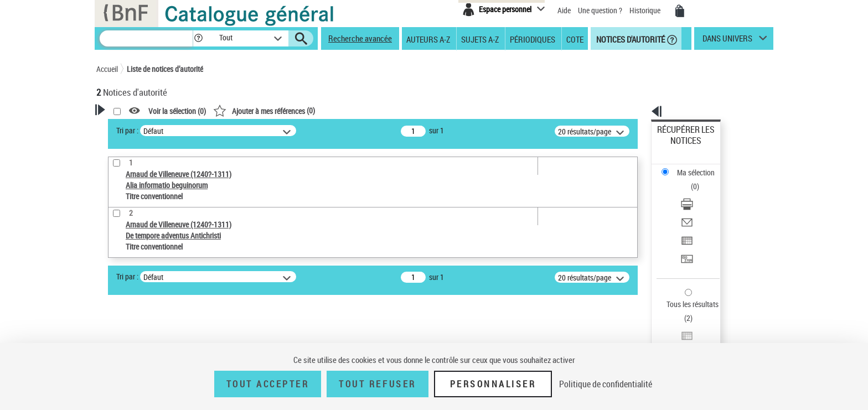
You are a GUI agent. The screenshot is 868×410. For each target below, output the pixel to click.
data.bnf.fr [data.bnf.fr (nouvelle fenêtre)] (650, 339)
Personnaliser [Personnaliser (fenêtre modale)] (493, 384)
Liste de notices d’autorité (165, 69)
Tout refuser (377, 384)
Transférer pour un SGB (694, 206)
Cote (575, 39)
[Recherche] (146, 38)
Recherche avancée (360, 38)
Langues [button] (122, 316)
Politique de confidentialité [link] (606, 384)
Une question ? (600, 10)
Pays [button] (116, 335)
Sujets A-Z (480, 39)
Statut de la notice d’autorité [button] (156, 298)
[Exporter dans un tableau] (701, 193)
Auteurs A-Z (428, 39)
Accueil (107, 69)
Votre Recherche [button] (142, 128)
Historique (646, 10)
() (406, 110)
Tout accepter (268, 384)
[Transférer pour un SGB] (701, 206)
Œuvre (122, 265)
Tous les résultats (685, 237)
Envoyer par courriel (689, 180)
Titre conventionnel (148, 281)
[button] (198, 38)
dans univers (727, 41)
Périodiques (533, 39)
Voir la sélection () (319, 111)
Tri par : (270, 130)
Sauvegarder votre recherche (166, 206)
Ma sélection (678, 147)
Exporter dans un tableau (697, 193)
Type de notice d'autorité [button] (149, 247)
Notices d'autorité (630, 39)
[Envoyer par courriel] (701, 180)
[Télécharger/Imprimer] (701, 167)
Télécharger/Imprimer (692, 166)
